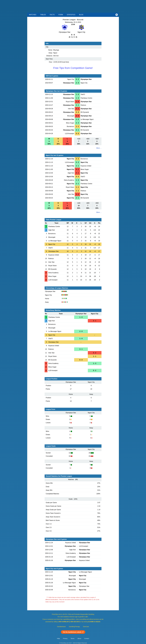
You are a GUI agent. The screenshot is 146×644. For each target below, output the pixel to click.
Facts (52, 15)
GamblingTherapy (74, 627)
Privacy (65, 639)
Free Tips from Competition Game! (73, 68)
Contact (87, 639)
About (79, 639)
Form (61, 15)
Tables (43, 15)
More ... (99, 148)
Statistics (71, 15)
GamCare (86, 627)
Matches (33, 15)
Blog (81, 15)
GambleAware (61, 627)
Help (58, 639)
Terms (72, 639)
